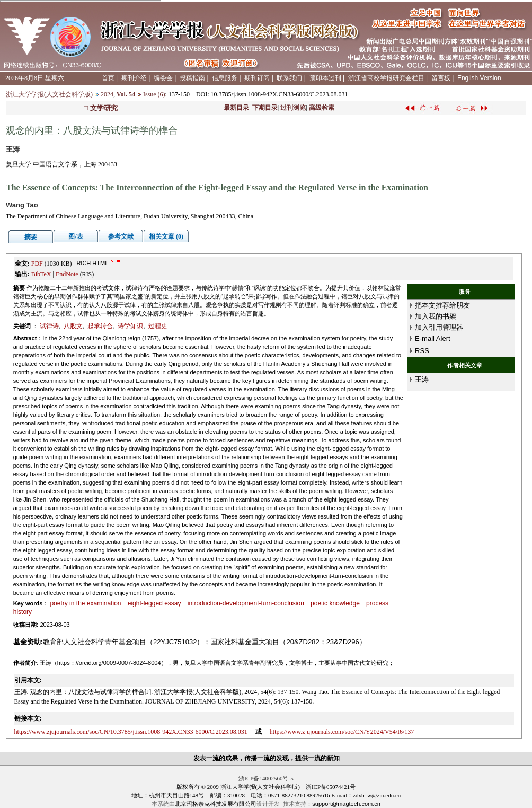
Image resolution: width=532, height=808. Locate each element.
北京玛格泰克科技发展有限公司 (216, 804)
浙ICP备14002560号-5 (266, 778)
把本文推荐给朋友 (442, 305)
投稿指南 (192, 78)
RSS (422, 351)
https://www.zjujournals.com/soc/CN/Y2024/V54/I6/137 (342, 732)
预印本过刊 (325, 78)
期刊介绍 (134, 78)
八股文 (73, 326)
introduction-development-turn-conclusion (246, 603)
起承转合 (100, 326)
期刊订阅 (257, 78)
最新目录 (236, 108)
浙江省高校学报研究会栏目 (386, 78)
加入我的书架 (436, 316)
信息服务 (225, 78)
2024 (107, 94)
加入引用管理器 (439, 327)
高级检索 (322, 108)
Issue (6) (154, 94)
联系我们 (289, 78)
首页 (108, 78)
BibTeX (41, 274)
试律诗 (49, 326)
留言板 (441, 78)
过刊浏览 (293, 108)
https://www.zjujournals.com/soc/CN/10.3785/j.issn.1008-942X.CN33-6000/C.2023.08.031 (131, 732)
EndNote (67, 274)
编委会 (163, 78)
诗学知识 (130, 326)
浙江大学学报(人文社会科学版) (49, 94)
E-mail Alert (432, 339)
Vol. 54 (126, 94)
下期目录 (265, 108)
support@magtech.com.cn (346, 804)
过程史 (158, 326)
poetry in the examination (85, 603)
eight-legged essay (154, 603)
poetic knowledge (335, 603)
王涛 (422, 379)
